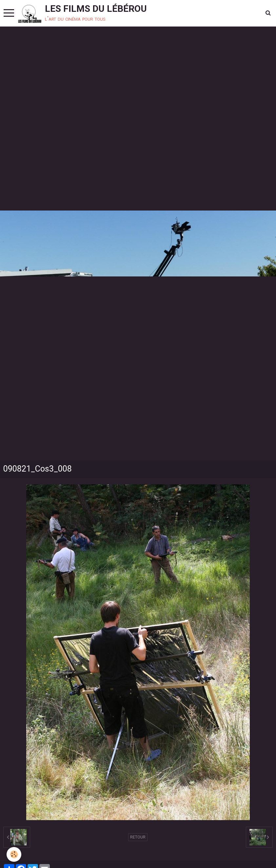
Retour (138, 837)
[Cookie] (14, 854)
